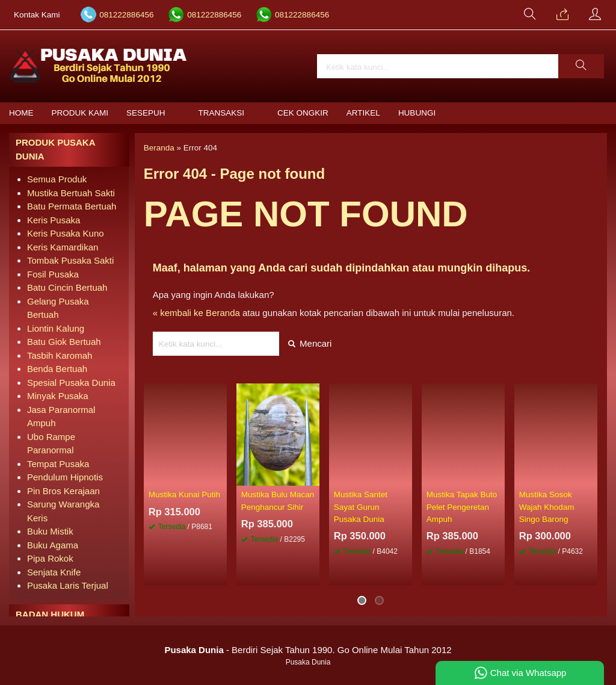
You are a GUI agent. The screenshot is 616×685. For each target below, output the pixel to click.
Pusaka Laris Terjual (68, 585)
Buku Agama (53, 545)
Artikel (363, 113)
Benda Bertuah (57, 369)
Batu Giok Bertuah (64, 342)
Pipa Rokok (50, 558)
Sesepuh (146, 113)
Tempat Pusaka (58, 464)
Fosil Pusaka (53, 274)
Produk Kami (80, 113)
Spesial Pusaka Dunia (71, 383)
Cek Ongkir (303, 113)
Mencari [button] (310, 343)
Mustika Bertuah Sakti (71, 193)
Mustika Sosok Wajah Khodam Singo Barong (547, 507)
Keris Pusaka (54, 220)
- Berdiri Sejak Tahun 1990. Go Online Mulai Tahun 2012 (308, 650)
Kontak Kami (37, 15)
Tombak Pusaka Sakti (70, 260)
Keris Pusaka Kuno (66, 233)
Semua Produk (57, 179)
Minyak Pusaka (58, 396)
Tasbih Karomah (60, 355)
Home (21, 113)
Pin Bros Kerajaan (63, 491)
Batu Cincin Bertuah (67, 287)
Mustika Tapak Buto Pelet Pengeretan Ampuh (462, 507)
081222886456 (126, 15)
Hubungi (417, 113)
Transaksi (222, 113)
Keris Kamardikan (63, 247)
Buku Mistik (50, 531)
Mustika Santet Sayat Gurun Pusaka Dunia (361, 507)
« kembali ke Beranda (196, 313)
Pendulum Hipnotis (65, 477)
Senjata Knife (54, 572)
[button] (581, 66)
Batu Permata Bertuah (72, 206)
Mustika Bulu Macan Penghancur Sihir (278, 501)
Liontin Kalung (56, 328)
